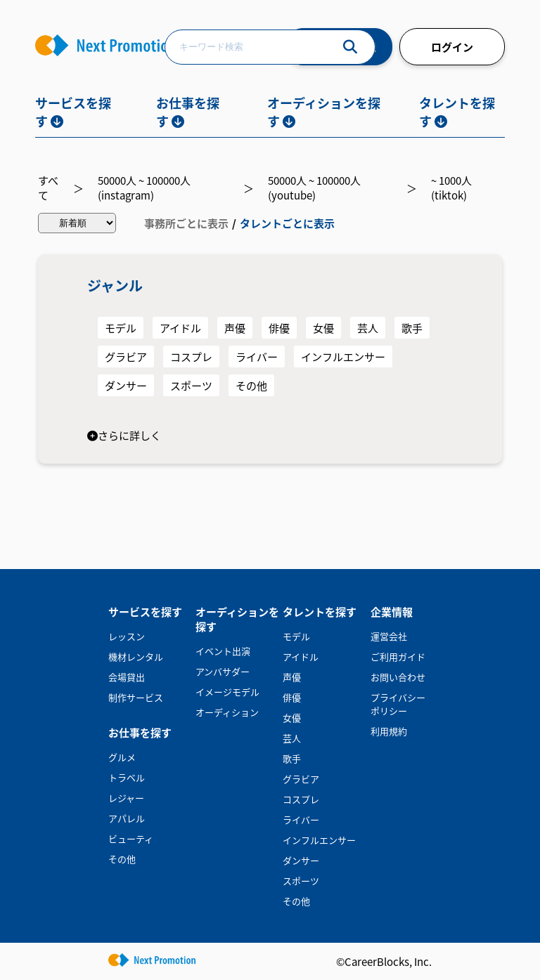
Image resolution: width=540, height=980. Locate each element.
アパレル (127, 818)
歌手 (412, 328)
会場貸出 (127, 677)
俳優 (279, 328)
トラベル (127, 777)
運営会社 (389, 636)
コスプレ (191, 357)
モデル (121, 328)
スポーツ (191, 385)
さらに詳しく (124, 435)
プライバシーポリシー (398, 704)
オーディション (227, 712)
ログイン (452, 47)
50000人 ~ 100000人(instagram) (144, 188)
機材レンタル (136, 656)
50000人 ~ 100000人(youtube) (314, 188)
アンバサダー (223, 671)
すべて (48, 188)
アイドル (180, 328)
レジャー (126, 798)
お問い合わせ (398, 677)
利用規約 (389, 731)
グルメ (122, 757)
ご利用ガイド (398, 656)
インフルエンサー (343, 357)
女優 (323, 328)
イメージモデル (227, 692)
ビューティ (131, 838)
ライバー (257, 357)
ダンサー (126, 385)
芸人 (368, 328)
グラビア (126, 357)
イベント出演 (223, 651)
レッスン (127, 636)
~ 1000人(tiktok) (451, 188)
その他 (251, 385)
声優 (235, 328)
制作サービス (136, 697)
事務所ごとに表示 (186, 223)
